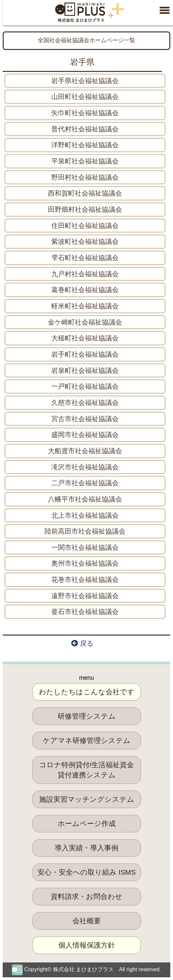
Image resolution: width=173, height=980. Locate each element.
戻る (82, 643)
